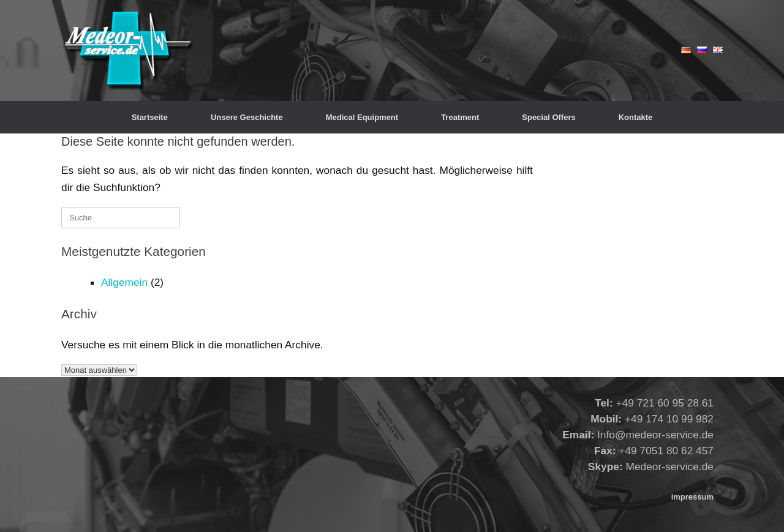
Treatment (460, 117)
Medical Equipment (362, 117)
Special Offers (548, 117)
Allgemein (124, 282)
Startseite (150, 117)
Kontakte (636, 117)
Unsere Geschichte (247, 117)
